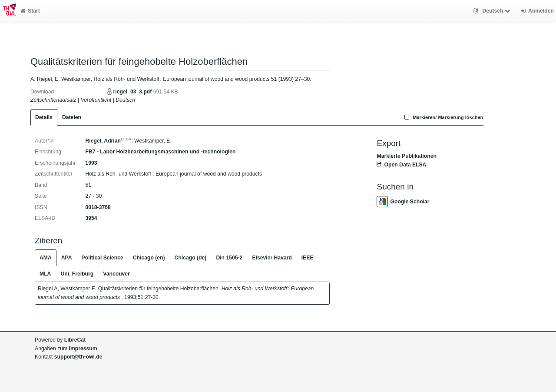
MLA (45, 274)
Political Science (103, 258)
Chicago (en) (149, 258)
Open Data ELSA (401, 165)
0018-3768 (98, 207)
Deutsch (493, 11)
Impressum (83, 349)
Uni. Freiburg (77, 274)
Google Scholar (403, 202)
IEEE (308, 258)
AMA (46, 258)
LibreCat (75, 340)
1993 (91, 163)
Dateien (72, 117)
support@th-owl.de (78, 357)
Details (44, 117)
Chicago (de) (191, 258)
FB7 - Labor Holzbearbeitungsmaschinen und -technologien (160, 152)
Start (30, 11)
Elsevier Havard (272, 258)
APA (67, 258)
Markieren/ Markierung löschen (443, 117)
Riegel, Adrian (108, 141)
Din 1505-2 (229, 258)
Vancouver (116, 274)
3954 (91, 218)
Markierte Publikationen (406, 156)
